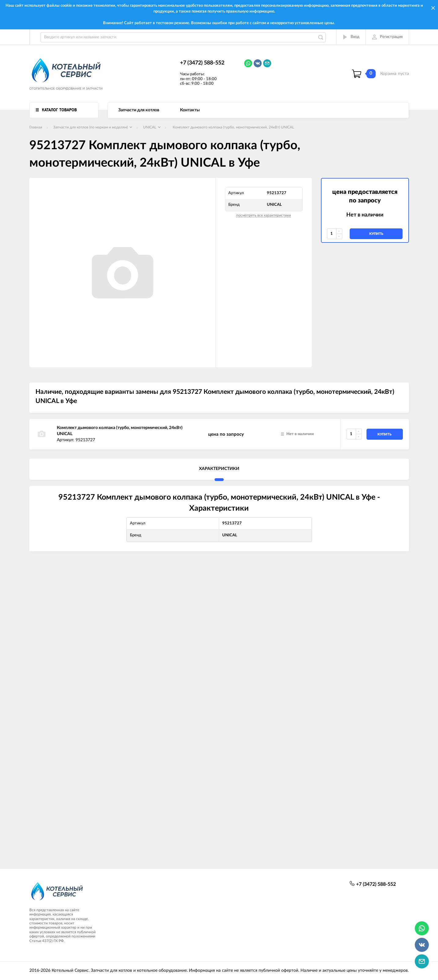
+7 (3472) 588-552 (202, 63)
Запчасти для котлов (139, 110)
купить (376, 234)
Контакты (190, 110)
